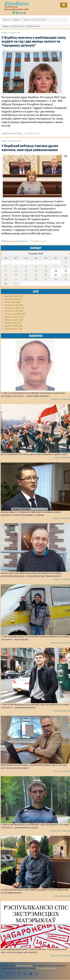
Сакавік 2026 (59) (13, 299)
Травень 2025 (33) (13, 329)
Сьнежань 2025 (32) (14, 308)
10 (16, 271)
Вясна (19, 12)
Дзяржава (23, 241)
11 (26, 271)
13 (46, 271)
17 (16, 275)
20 (46, 275)
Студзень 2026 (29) (14, 305)
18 (26, 275)
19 (36, 275)
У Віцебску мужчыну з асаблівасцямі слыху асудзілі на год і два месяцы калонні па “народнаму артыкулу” (34, 42)
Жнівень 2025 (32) (14, 320)
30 (6, 284)
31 (16, 284)
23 (6, 279)
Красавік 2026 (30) (14, 296)
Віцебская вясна (24, 966)
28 (56, 279)
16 (6, 275)
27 (46, 279)
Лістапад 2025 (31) (14, 311)
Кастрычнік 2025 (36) (15, 314)
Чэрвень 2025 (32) (13, 326)
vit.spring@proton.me (47, 968)
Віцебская (17, 3)
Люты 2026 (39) (12, 302)
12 (36, 271)
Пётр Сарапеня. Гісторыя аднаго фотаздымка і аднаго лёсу (34, 454)
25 (26, 279)
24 (16, 279)
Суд (20, 134)
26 (36, 279)
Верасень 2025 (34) (14, 317)
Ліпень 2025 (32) (13, 323)
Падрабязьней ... (33, 134)
